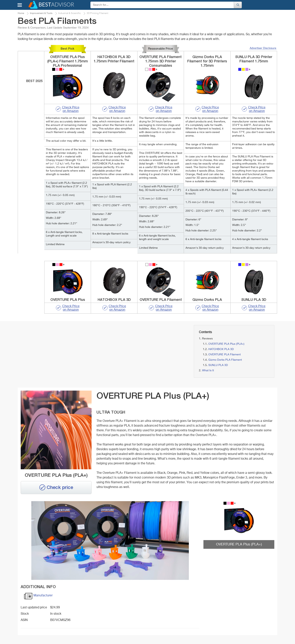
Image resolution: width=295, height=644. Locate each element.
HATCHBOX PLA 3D (221, 349)
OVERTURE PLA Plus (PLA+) (226, 344)
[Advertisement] (59, 353)
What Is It (208, 371)
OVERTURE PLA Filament (224, 355)
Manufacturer (38, 597)
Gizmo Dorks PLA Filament (225, 360)
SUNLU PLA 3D (218, 365)
